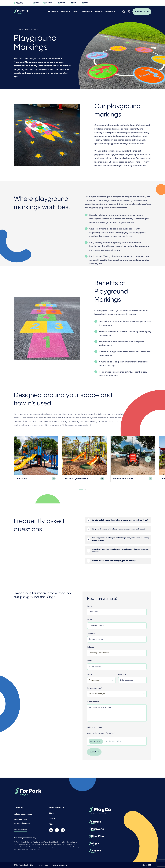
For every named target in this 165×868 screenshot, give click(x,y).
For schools (23, 481)
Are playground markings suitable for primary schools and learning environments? (121, 542)
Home (17, 29)
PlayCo (52, 819)
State (89, 677)
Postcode (122, 677)
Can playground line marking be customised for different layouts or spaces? (121, 553)
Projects (76, 12)
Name (90, 609)
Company (91, 636)
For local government (76, 481)
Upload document (95, 730)
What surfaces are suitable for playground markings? (115, 563)
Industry (90, 650)
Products (52, 12)
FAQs (51, 824)
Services (64, 12)
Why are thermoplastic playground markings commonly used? (119, 531)
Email (89, 622)
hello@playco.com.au (23, 814)
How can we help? (95, 690)
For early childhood (124, 481)
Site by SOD (147, 865)
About (98, 12)
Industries (86, 12)
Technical (109, 12)
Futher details (93, 704)
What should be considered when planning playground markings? (120, 522)
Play (35, 29)
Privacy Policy (43, 865)
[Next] (148, 462)
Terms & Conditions (60, 865)
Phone (90, 663)
